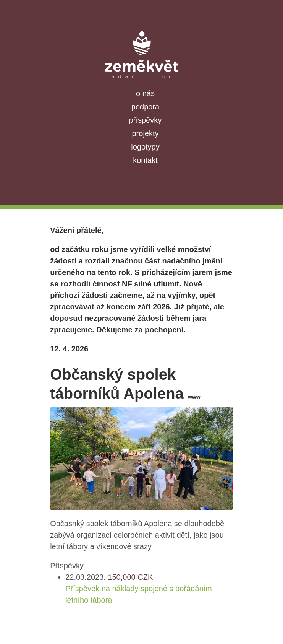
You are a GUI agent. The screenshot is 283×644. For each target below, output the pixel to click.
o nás (145, 93)
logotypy (145, 147)
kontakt (145, 160)
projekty (145, 133)
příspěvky (146, 120)
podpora (145, 107)
